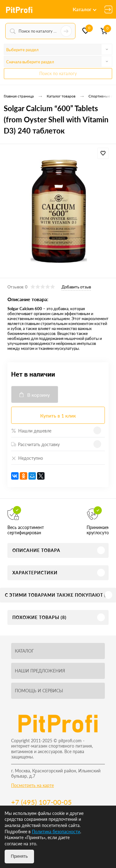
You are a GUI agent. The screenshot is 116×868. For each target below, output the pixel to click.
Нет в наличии (33, 374)
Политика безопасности (56, 832)
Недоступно (27, 458)
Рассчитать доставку (35, 444)
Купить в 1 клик (58, 416)
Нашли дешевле (31, 431)
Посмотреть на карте (32, 785)
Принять (19, 856)
